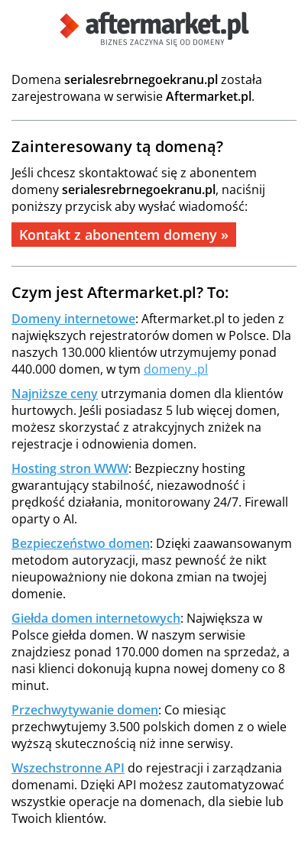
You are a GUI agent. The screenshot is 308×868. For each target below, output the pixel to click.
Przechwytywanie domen (85, 710)
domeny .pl (176, 369)
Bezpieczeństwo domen (81, 543)
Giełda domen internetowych (96, 618)
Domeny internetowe (73, 319)
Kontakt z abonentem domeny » (124, 235)
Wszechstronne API (68, 768)
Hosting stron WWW (70, 468)
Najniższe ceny (55, 394)
